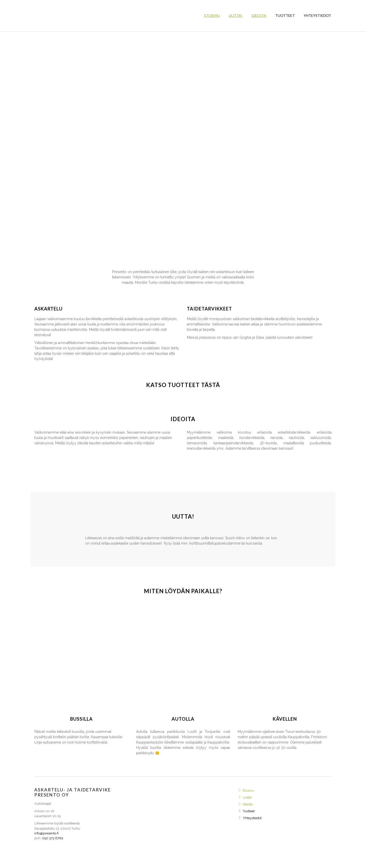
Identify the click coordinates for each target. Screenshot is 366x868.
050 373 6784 (53, 838)
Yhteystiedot (317, 15)
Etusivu (212, 15)
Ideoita (259, 15)
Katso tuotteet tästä (183, 385)
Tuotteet (285, 15)
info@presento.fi (46, 833)
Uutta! (236, 15)
